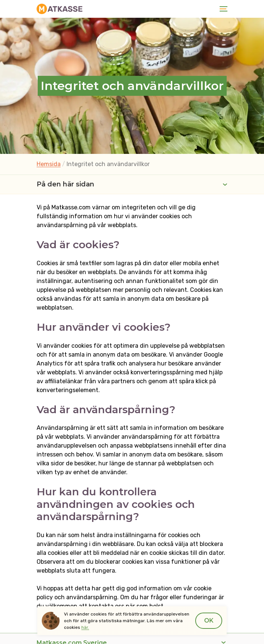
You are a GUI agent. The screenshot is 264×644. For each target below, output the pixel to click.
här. (85, 627)
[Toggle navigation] (222, 9)
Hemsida (49, 164)
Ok (209, 621)
